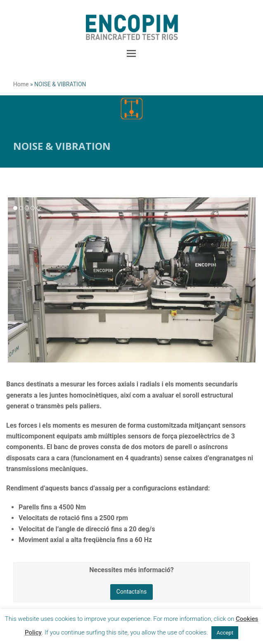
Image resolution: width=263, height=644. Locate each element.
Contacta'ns (131, 592)
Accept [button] (225, 633)
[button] (131, 54)
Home (21, 84)
